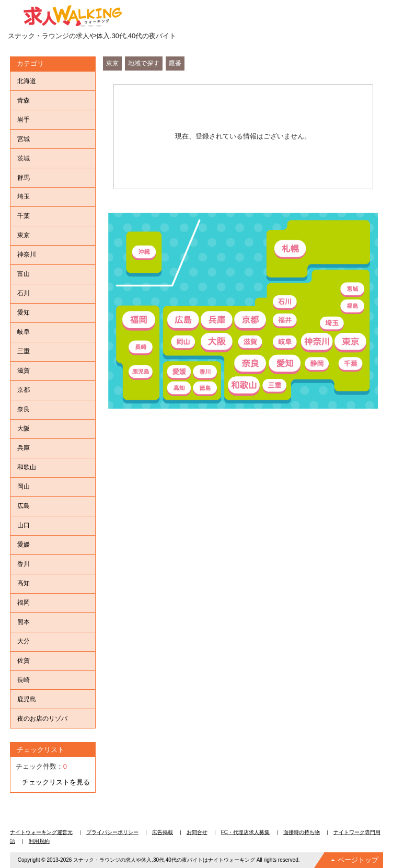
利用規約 (39, 841)
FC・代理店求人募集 (245, 832)
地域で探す (144, 63)
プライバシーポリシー (112, 832)
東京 (112, 63)
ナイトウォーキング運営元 (41, 832)
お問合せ (197, 832)
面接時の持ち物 (302, 832)
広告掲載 (163, 832)
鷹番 (175, 63)
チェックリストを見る (56, 782)
